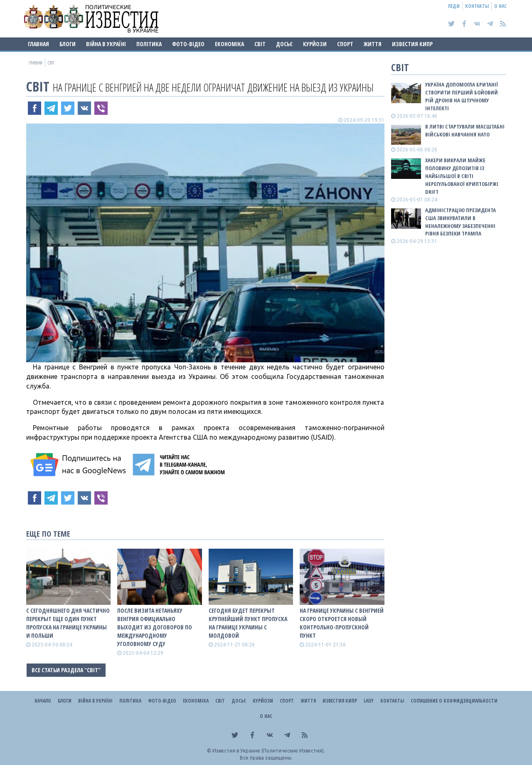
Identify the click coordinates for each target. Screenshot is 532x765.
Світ (260, 44)
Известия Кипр (412, 44)
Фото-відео (188, 44)
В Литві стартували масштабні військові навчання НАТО (465, 130)
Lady (369, 701)
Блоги (68, 44)
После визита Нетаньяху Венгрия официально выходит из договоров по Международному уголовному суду (155, 627)
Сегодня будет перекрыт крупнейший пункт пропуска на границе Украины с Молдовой (248, 623)
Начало (43, 701)
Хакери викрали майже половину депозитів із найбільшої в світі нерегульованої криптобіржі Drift (462, 176)
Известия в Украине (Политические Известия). (269, 751)
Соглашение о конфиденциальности (454, 701)
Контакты (477, 6)
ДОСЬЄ (284, 44)
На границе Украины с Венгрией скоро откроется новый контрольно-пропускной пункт (342, 623)
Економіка (229, 44)
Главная (38, 44)
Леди (454, 6)
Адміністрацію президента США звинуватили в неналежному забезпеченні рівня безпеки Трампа (461, 222)
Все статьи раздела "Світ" (66, 670)
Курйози (315, 44)
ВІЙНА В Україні (106, 44)
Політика (149, 44)
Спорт (345, 44)
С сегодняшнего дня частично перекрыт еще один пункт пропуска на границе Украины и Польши (68, 623)
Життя (373, 44)
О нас (500, 6)
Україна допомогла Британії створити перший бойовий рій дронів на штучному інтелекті (462, 96)
